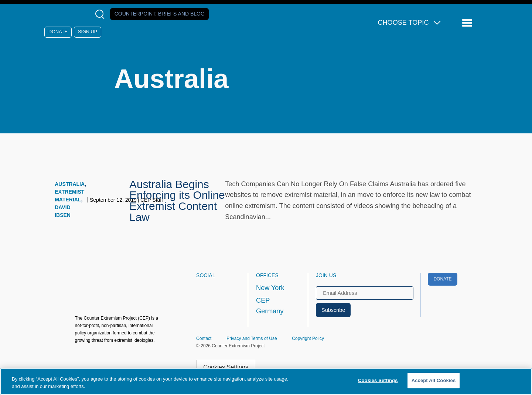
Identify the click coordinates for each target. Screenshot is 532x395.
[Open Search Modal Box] (101, 14)
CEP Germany (270, 306)
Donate (58, 32)
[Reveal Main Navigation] (468, 23)
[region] (266, 382)
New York (270, 288)
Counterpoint (160, 14)
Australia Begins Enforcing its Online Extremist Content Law (177, 201)
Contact (204, 338)
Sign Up (88, 32)
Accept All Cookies (434, 380)
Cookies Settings (226, 367)
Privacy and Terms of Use (252, 338)
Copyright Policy (308, 338)
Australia (70, 184)
